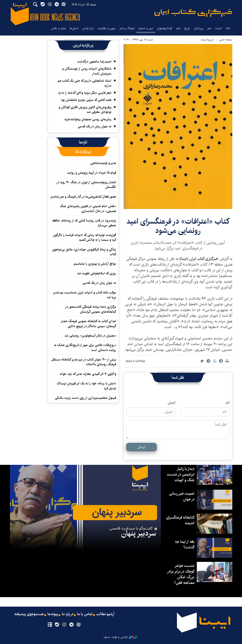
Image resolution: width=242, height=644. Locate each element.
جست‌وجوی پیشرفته (29, 614)
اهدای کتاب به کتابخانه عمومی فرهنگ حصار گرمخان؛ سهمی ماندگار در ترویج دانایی (88, 324)
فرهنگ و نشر (127, 28)
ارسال (141, 447)
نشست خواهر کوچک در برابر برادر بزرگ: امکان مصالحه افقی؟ (181, 574)
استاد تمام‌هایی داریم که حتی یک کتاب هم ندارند (85, 83)
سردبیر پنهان (139, 533)
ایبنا (193, 13)
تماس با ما (85, 614)
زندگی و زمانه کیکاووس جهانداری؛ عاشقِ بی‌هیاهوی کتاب (84, 252)
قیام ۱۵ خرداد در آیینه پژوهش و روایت (92, 173)
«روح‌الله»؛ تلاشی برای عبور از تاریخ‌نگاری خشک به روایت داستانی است (85, 347)
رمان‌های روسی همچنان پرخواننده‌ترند (88, 119)
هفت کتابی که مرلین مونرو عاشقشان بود (86, 100)
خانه (228, 28)
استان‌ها (74, 28)
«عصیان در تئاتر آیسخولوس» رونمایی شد (90, 336)
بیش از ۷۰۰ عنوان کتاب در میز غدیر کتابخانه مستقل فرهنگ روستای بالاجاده (84, 362)
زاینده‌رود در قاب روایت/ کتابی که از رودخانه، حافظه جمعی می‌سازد (84, 223)
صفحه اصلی (226, 40)
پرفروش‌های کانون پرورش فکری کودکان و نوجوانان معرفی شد (85, 110)
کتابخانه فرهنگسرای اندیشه (180, 520)
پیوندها (53, 614)
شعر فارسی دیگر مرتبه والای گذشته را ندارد (85, 93)
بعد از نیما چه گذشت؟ (185, 544)
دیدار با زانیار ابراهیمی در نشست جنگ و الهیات (181, 474)
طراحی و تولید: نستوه (121, 637)
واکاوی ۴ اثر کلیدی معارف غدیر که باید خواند (88, 374)
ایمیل (172, 403)
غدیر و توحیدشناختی (103, 163)
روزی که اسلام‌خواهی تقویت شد (97, 273)
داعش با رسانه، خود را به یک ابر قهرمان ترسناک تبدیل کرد (86, 386)
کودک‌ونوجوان (165, 28)
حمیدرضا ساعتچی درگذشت (94, 62)
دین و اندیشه (146, 28)
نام (228, 403)
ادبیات (218, 28)
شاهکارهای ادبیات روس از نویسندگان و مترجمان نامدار (87, 71)
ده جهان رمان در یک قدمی (95, 126)
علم (178, 28)
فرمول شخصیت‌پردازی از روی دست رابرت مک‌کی (86, 398)
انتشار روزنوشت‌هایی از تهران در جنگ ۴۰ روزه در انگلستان (86, 185)
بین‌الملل (199, 28)
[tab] (83, 142)
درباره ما (68, 614)
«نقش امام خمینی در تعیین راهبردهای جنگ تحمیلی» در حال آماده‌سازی (88, 209)
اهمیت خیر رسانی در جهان (182, 496)
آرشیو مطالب (105, 614)
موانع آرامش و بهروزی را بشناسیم (95, 264)
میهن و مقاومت (107, 28)
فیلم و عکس (58, 28)
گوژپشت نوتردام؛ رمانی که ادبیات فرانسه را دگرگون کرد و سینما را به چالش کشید (85, 237)
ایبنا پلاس (88, 28)
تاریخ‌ (187, 28)
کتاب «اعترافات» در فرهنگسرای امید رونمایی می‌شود (178, 226)
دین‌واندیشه (207, 40)
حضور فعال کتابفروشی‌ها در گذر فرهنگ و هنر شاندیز (83, 197)
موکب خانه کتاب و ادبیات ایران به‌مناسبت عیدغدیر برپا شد (85, 295)
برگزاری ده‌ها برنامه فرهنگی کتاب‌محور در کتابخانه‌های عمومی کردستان (90, 309)
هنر (209, 28)
